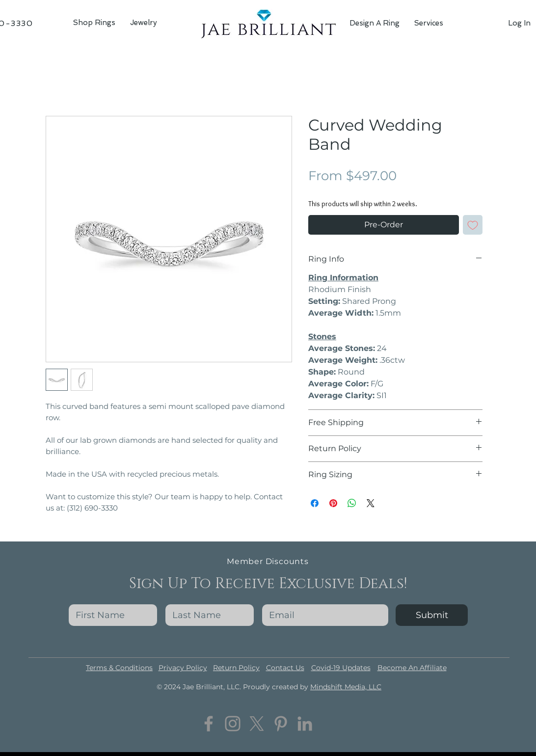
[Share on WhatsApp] (352, 503)
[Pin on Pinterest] (333, 503)
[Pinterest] (281, 724)
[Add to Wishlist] (473, 225)
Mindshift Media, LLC (346, 687)
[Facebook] (209, 724)
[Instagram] (233, 724)
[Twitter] (257, 724)
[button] (144, 23)
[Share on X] (371, 503)
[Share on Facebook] (315, 503)
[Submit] (432, 615)
